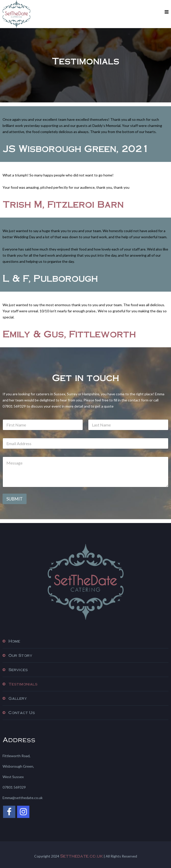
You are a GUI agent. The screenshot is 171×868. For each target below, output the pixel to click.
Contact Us (22, 712)
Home (14, 641)
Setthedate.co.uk (81, 856)
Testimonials (23, 684)
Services (18, 670)
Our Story (20, 655)
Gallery (18, 698)
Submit (15, 499)
